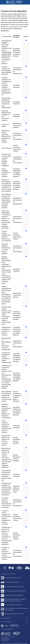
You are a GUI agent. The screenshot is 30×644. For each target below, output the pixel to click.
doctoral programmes (14, 27)
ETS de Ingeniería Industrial (12, 582)
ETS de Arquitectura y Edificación (13, 605)
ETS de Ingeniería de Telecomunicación (15, 591)
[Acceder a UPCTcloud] (27, 568)
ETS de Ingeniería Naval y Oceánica (14, 587)
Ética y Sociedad (6, 622)
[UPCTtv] (19, 568)
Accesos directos (7, 629)
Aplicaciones (5, 618)
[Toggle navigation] (1, 2)
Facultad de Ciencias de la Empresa (14, 595)
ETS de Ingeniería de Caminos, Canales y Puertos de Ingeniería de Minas (15, 600)
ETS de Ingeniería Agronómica (13, 578)
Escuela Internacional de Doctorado (14, 614)
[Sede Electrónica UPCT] (5, 568)
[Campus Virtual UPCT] (11, 568)
